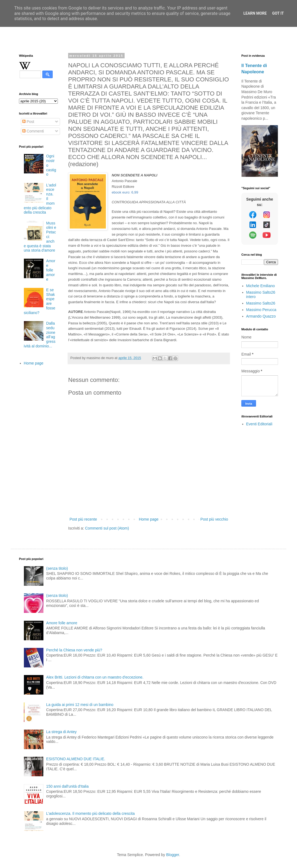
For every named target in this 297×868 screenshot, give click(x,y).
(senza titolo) (57, 568)
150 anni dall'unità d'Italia (67, 786)
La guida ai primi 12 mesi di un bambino (80, 705)
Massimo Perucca (261, 310)
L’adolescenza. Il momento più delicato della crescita (90, 813)
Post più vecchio (214, 519)
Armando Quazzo (261, 316)
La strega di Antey (61, 732)
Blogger (173, 855)
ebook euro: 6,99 (125, 192)
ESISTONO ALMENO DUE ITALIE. (76, 759)
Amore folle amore (51, 270)
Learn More (255, 13)
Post (28, 122)
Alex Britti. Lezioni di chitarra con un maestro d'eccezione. (95, 677)
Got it (278, 13)
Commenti (33, 131)
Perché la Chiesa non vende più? (74, 650)
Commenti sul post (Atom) (107, 528)
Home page (148, 519)
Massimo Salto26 (261, 303)
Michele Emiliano (261, 286)
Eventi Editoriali (259, 424)
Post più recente (83, 519)
